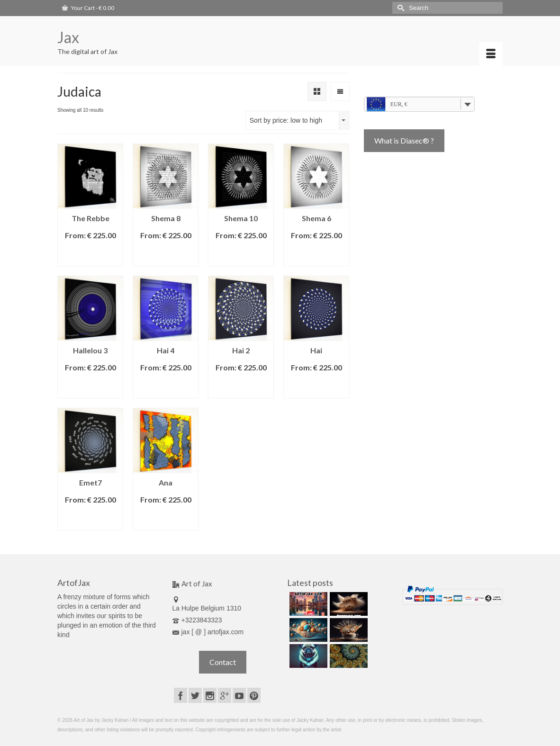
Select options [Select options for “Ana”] (166, 518)
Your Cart (88, 8)
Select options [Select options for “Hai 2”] (241, 386)
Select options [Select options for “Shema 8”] (166, 254)
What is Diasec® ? (404, 140)
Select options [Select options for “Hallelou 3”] (90, 386)
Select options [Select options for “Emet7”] (90, 518)
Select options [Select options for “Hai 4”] (166, 386)
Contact (223, 662)
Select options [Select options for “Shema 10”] (241, 254)
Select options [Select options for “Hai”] (316, 386)
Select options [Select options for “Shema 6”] (316, 254)
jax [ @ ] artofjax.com (208, 632)
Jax (68, 37)
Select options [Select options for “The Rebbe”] (90, 254)
